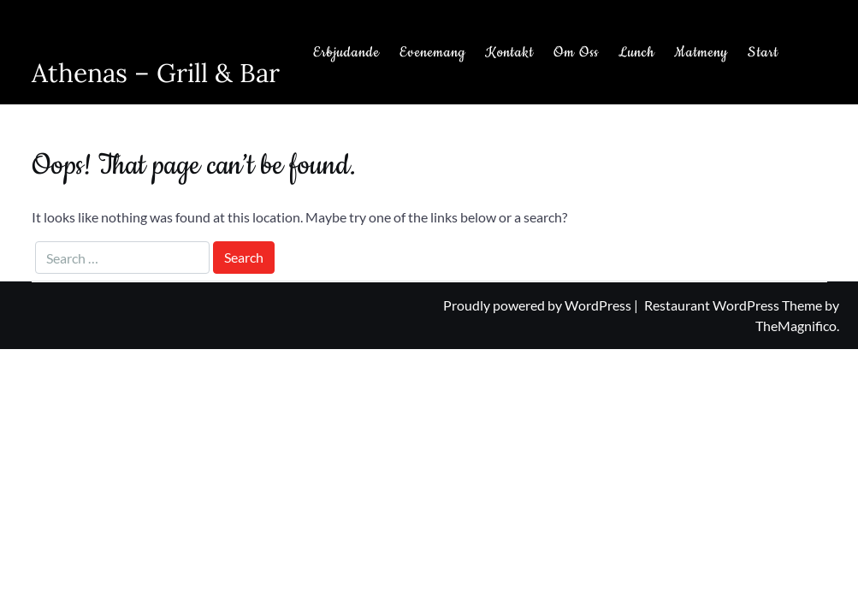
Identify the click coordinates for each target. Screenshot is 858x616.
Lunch (636, 52)
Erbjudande (346, 52)
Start (763, 52)
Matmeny (701, 52)
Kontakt (509, 52)
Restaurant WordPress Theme (734, 305)
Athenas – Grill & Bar (156, 73)
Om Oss (576, 52)
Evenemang (432, 52)
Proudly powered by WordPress (538, 305)
